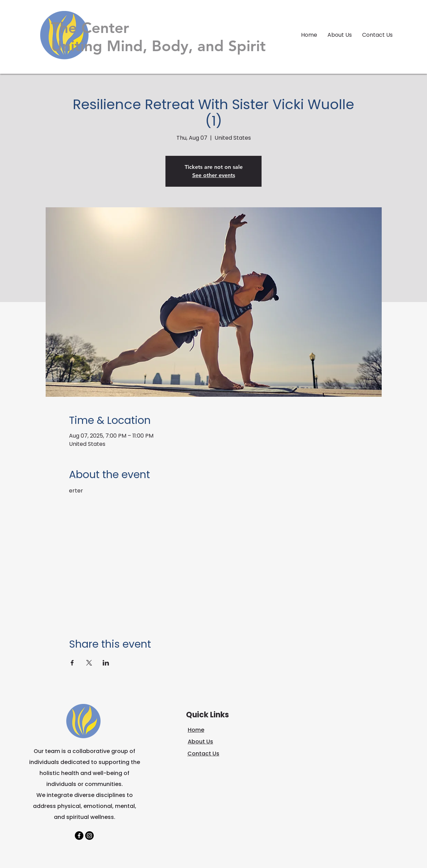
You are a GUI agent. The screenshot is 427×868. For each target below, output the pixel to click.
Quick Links (207, 715)
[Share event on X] (89, 663)
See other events (214, 175)
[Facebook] (79, 836)
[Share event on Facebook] (72, 663)
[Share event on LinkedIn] (106, 663)
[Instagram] (89, 836)
